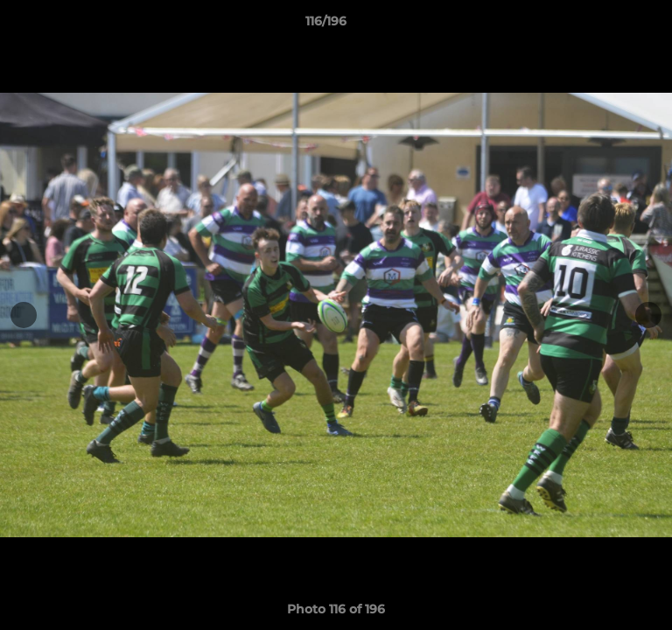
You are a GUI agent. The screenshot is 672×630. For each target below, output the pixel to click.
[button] (609, 25)
